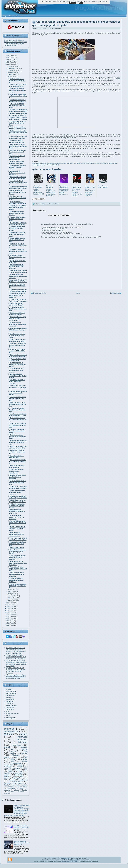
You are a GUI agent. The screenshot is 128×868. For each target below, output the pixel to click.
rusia (52, 204)
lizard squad (15, 785)
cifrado (25, 761)
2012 (8, 621)
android (8, 747)
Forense (12, 780)
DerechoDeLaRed (11, 706)
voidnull (8, 716)
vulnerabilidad (12, 731)
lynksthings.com (11, 718)
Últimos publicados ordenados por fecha (14, 44)
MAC (6, 778)
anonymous (17, 778)
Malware (9, 734)
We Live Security (11, 693)
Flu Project (9, 689)
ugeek (8, 712)
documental (8, 783)
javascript (7, 775)
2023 (8, 62)
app (13, 761)
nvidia (13, 753)
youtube (20, 765)
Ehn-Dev (25, 790)
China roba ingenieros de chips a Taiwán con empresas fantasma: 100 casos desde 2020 (16, 677)
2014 (8, 617)
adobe (10, 770)
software (24, 747)
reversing (7, 790)
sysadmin (20, 767)
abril (10, 594)
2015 (8, 615)
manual (14, 751)
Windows (23, 742)
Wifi (26, 757)
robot (48, 204)
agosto (10, 75)
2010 (8, 625)
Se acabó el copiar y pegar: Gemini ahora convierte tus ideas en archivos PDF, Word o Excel (16, 657)
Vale (81, 3)
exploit (7, 757)
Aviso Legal (74, 860)
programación (17, 763)
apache (7, 773)
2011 (8, 623)
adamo (16, 790)
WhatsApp (16, 755)
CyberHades (9, 702)
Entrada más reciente (39, 293)
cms (15, 777)
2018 (8, 608)
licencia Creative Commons (70, 861)
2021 (8, 602)
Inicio (78, 293)
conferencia (24, 780)
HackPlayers (9, 698)
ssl (26, 778)
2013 (8, 619)
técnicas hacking (23, 787)
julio (10, 77)
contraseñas (19, 773)
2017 (8, 611)
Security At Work (11, 691)
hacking (24, 753)
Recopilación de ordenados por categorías (15, 41)
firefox (6, 768)
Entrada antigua (115, 293)
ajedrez (44, 204)
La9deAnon (9, 704)
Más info (72, 3)
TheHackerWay (10, 699)
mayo (10, 592)
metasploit (11, 787)
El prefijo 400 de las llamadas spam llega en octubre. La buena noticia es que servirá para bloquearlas (16, 670)
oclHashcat (7, 793)
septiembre (12, 72)
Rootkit (6, 785)
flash (22, 777)
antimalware (21, 792)
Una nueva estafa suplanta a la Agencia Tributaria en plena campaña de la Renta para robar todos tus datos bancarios (16, 650)
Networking (8, 767)
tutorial (25, 749)
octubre (11, 70)
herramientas (8, 765)
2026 (8, 56)
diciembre (11, 66)
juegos (21, 772)
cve (13, 749)
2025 (8, 58)
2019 (8, 606)
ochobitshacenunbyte (12, 714)
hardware (23, 737)
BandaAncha (10, 710)
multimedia (19, 775)
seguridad (10, 729)
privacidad (22, 739)
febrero (11, 598)
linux (25, 751)
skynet (57, 204)
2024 (8, 60)
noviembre (12, 68)
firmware (16, 768)
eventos (7, 777)
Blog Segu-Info (10, 695)
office (26, 768)
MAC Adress (11, 792)
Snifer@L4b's (10, 708)
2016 (8, 613)
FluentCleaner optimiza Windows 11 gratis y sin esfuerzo (21, 828)
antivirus (11, 772)
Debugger (20, 783)
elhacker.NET (66, 858)
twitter (25, 759)
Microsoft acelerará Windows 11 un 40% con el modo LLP (22, 843)
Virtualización (12, 788)
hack (26, 770)
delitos (22, 788)
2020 (8, 604)
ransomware (17, 745)
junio (10, 590)
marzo (10, 596)
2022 (8, 64)
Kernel (18, 770)
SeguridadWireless (17, 782)
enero (10, 600)
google (24, 734)
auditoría (25, 785)
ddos (13, 759)
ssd (17, 757)
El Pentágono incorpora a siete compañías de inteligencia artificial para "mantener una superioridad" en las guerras (16, 663)
